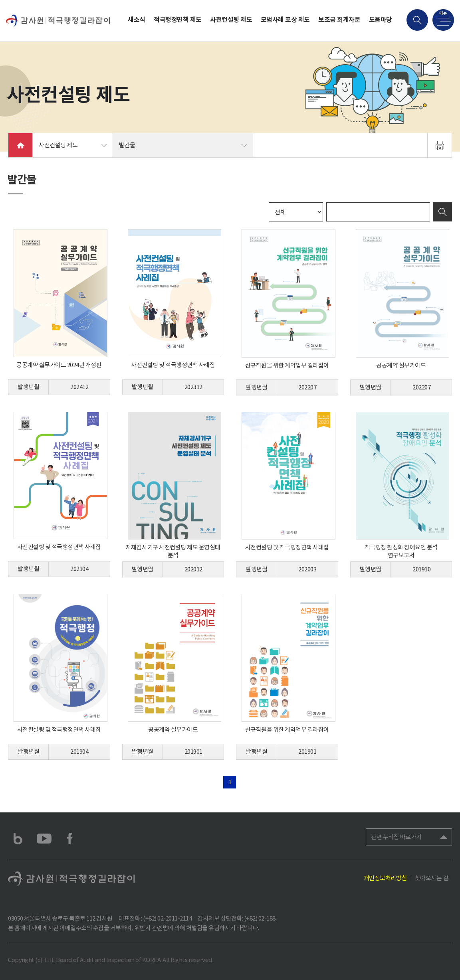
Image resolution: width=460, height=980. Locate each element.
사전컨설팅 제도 (231, 20)
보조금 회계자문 (339, 20)
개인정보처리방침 (385, 878)
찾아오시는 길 (432, 878)
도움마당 (381, 20)
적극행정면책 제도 (178, 20)
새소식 (137, 20)
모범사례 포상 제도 (285, 20)
